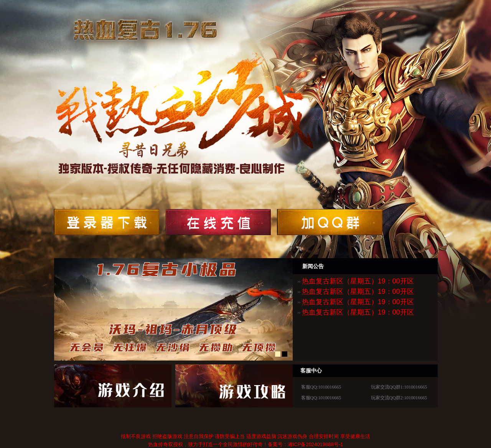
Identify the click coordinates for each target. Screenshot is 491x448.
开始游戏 (106, 222)
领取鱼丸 (218, 222)
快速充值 (113, 386)
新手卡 (234, 386)
